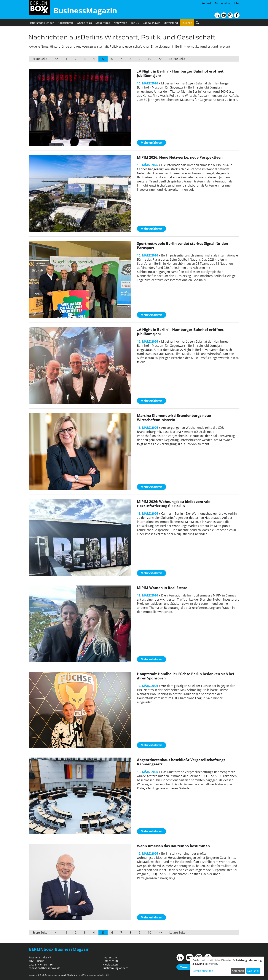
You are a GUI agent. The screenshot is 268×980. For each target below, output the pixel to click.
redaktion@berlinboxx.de (45, 968)
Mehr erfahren (151, 143)
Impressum (110, 957)
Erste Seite (40, 59)
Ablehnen (238, 971)
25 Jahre (187, 23)
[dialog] (227, 966)
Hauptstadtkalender (41, 23)
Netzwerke (120, 23)
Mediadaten (222, 3)
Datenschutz (111, 961)
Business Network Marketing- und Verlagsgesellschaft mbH (78, 975)
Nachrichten (65, 23)
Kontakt (206, 3)
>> (160, 59)
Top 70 (135, 23)
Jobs (237, 3)
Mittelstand (171, 23)
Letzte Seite (177, 59)
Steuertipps (103, 23)
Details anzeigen (203, 971)
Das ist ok (253, 971)
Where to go (84, 23)
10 (149, 59)
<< (57, 59)
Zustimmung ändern (116, 968)
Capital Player (151, 23)
